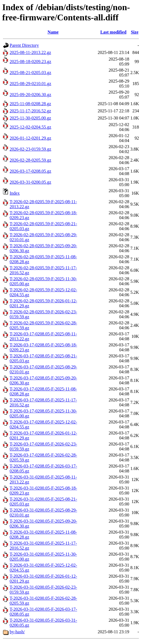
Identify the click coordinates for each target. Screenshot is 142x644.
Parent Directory (24, 45)
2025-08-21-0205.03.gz (30, 73)
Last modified (114, 32)
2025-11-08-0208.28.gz (30, 104)
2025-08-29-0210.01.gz (30, 84)
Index (15, 193)
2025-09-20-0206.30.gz (30, 95)
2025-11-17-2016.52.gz (30, 111)
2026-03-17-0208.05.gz (30, 171)
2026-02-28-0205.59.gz (30, 160)
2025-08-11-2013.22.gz (30, 52)
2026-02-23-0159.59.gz (30, 149)
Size (135, 32)
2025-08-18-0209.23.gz (30, 62)
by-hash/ (17, 632)
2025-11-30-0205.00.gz (30, 118)
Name (53, 32)
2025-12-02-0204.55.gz (30, 127)
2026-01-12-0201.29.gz (30, 138)
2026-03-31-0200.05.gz (30, 182)
